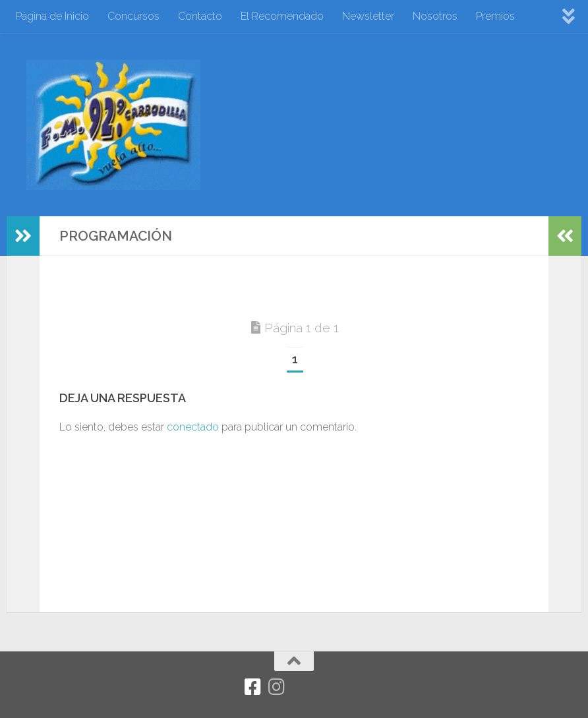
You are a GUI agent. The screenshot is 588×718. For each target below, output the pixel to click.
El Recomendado (282, 16)
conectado (193, 427)
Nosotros (435, 16)
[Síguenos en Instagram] (276, 687)
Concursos (133, 16)
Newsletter (368, 16)
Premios (495, 16)
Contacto (200, 16)
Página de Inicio (52, 16)
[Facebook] (252, 687)
